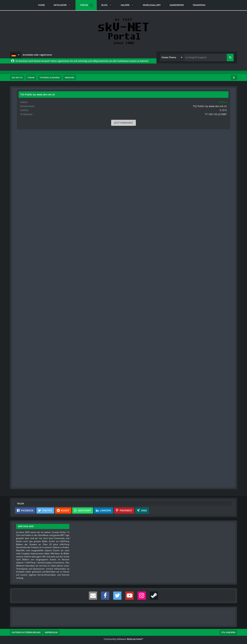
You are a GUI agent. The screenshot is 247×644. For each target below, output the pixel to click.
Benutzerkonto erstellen (82, 475)
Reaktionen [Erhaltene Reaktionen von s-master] (25, 161)
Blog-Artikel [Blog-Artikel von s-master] (25, 187)
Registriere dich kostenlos (100, 467)
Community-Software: (123, 635)
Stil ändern (228, 629)
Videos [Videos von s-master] (23, 182)
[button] (15, 55)
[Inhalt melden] (163, 442)
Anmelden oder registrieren (37, 55)
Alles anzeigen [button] (113, 194)
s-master (36, 108)
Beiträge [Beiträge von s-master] (24, 171)
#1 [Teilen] (164, 117)
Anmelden (112, 475)
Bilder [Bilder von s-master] (23, 177)
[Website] (51, 118)
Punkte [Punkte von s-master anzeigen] (23, 166)
